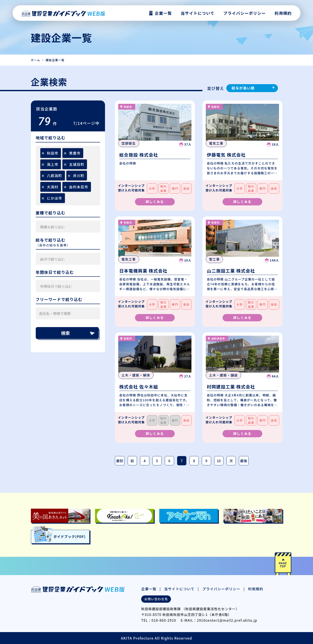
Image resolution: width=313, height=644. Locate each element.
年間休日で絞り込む (55, 272)
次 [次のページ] (231, 461)
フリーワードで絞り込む (59, 299)
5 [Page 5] (157, 461)
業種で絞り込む (51, 213)
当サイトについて (179, 589)
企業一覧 (149, 589)
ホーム (36, 60)
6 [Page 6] (169, 461)
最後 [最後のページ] (244, 461)
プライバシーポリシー (245, 13)
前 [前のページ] (132, 461)
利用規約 (283, 13)
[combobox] (68, 176)
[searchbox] (96, 176)
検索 (78, 333)
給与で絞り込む (51, 240)
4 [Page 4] (145, 461)
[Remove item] (43, 153)
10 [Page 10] (219, 461)
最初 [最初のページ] (120, 461)
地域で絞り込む (51, 138)
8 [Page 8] (194, 461)
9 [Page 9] (206, 461)
